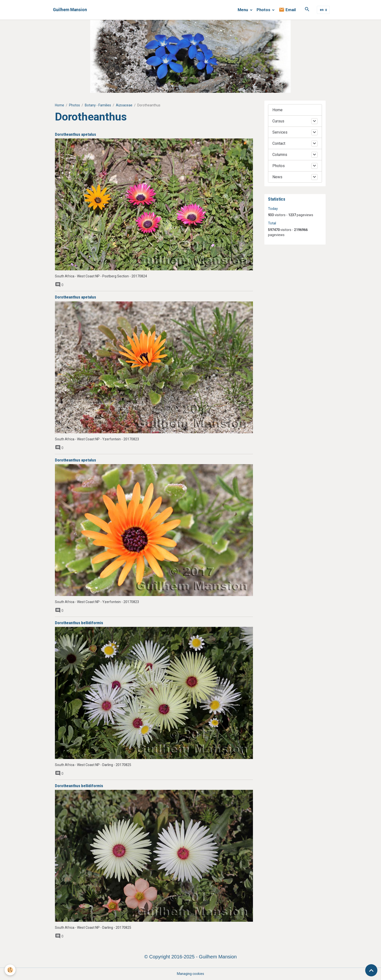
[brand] (70, 10)
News (277, 177)
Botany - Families (98, 105)
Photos (264, 10)
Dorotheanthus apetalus (75, 134)
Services (280, 132)
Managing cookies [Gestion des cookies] (190, 974)
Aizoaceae (124, 105)
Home (60, 105)
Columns (280, 155)
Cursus (278, 121)
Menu (243, 10)
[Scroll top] (371, 970)
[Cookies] (10, 970)
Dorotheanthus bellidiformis (79, 623)
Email (287, 10)
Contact (279, 143)
